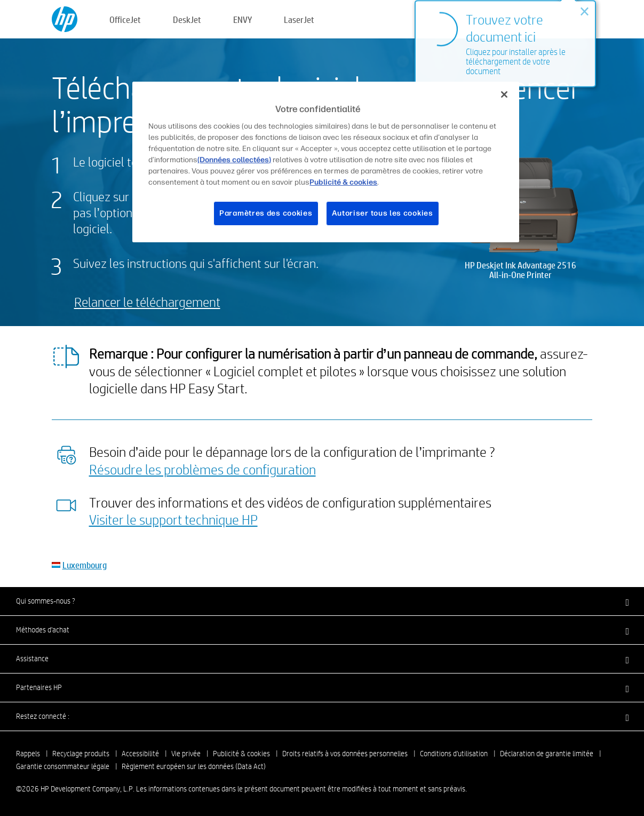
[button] (322, 601)
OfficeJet (125, 19)
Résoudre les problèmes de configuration (202, 469)
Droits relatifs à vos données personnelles (345, 754)
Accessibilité (140, 754)
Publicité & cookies (241, 754)
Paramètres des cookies (266, 213)
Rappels (28, 754)
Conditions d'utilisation (454, 754)
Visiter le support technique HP (173, 519)
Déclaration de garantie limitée (547, 754)
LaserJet (299, 19)
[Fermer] (504, 94)
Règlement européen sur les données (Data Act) (194, 766)
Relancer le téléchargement (147, 302)
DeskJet (187, 19)
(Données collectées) (234, 160)
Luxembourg (85, 565)
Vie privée (186, 754)
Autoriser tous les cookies (383, 213)
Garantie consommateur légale (63, 766)
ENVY (243, 19)
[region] (325, 162)
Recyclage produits (81, 754)
